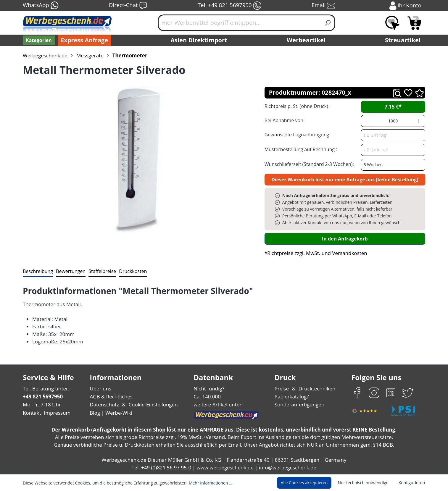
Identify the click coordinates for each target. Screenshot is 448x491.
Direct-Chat (128, 6)
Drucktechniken (316, 389)
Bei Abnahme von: (284, 120)
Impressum (55, 413)
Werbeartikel (307, 40)
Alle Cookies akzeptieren (310, 483)
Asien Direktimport (199, 40)
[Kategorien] (38, 40)
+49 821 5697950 (42, 396)
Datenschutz (104, 404)
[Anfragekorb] (414, 23)
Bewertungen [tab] (69, 271)
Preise (283, 389)
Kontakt (31, 413)
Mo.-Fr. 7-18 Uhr (41, 404)
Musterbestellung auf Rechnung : (299, 149)
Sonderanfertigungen (299, 404)
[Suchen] (328, 23)
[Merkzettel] (392, 23)
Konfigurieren (413, 483)
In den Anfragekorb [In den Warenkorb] (345, 239)
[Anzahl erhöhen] (419, 121)
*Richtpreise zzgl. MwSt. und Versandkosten (314, 253)
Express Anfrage (83, 40)
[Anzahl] (393, 121)
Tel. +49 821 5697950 (229, 6)
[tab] (37, 272)
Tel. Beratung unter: (45, 389)
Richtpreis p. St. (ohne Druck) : (297, 106)
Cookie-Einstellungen (151, 404)
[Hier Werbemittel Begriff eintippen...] (239, 23)
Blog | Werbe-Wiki (110, 413)
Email (324, 6)
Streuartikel (404, 40)
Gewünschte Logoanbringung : (297, 134)
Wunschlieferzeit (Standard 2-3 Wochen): (308, 164)
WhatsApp (40, 6)
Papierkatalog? (292, 396)
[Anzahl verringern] (367, 121)
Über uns (100, 389)
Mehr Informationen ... (203, 483)
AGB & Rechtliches (112, 396)
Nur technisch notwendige (366, 483)
